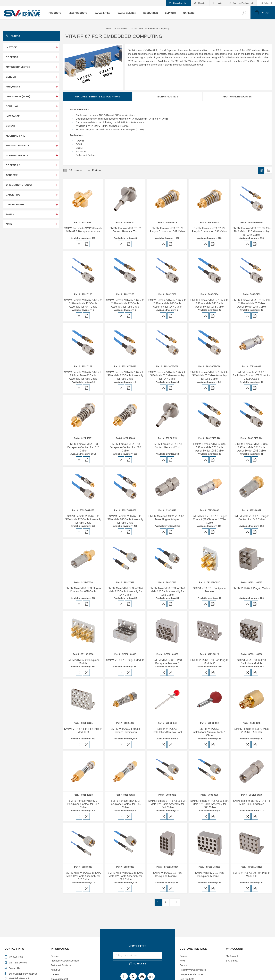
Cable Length (15, 205)
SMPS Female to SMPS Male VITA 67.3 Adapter (251, 730)
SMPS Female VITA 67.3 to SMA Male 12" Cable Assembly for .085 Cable (209, 804)
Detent (10, 126)
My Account (232, 956)
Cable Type (13, 195)
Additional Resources (237, 97)
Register (202, 3)
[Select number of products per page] (68, 170)
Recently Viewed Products (193, 970)
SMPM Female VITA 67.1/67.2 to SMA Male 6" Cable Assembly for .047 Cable (167, 375)
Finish (10, 224)
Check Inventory (180, 3)
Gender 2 (12, 175)
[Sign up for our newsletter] (138, 955)
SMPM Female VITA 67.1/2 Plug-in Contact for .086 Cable (209, 230)
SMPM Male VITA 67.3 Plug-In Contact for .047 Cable (251, 518)
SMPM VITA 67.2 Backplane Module (83, 662)
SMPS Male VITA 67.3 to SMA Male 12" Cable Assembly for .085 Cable (125, 876)
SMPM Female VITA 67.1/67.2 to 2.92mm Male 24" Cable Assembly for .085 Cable (209, 303)
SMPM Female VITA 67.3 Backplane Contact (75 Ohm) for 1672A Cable (251, 375)
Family (10, 214)
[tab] (98, 97)
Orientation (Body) (18, 96)
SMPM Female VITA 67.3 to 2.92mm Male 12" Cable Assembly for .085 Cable (209, 447)
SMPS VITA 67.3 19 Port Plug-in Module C (252, 874)
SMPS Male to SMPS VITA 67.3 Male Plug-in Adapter (251, 802)
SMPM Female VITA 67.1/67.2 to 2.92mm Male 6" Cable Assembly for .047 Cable (252, 303)
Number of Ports (17, 155)
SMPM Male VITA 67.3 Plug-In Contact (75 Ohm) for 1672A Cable (209, 519)
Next (176, 902)
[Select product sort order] (97, 170)
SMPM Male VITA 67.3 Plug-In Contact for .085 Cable (83, 590)
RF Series (12, 57)
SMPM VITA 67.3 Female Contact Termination (125, 730)
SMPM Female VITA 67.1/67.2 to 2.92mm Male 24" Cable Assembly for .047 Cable (167, 303)
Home (109, 29)
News (183, 961)
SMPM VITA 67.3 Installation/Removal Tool (167, 730)
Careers (55, 974)
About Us (56, 970)
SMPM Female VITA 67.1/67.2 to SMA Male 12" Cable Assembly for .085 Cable (125, 375)
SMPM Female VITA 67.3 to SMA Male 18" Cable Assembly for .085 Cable (125, 519)
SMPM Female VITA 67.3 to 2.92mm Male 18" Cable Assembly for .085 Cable (252, 447)
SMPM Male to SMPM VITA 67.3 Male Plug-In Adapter (167, 518)
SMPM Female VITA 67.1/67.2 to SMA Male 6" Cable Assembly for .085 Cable (209, 375)
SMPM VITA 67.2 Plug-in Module (125, 660)
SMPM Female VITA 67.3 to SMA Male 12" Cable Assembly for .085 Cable (83, 519)
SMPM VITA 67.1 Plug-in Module (252, 588)
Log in (219, 3)
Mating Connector (18, 67)
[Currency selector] (266, 3)
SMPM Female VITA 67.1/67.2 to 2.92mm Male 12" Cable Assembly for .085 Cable (125, 303)
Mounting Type (15, 136)
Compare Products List (243, 3)
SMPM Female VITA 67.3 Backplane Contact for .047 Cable (83, 447)
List (268, 170)
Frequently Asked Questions (65, 961)
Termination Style (18, 146)
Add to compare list (79, 244)
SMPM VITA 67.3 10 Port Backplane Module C (167, 662)
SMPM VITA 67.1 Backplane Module (209, 590)
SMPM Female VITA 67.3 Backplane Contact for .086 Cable (125, 447)
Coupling (12, 106)
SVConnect (232, 961)
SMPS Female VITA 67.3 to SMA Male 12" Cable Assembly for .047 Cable (167, 804)
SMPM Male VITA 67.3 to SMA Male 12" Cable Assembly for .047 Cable (125, 591)
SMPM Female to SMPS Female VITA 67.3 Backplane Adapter (83, 230)
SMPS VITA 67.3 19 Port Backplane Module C (209, 874)
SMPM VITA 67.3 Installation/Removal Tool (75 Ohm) (209, 732)
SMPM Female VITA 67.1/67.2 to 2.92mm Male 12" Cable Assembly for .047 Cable (83, 303)
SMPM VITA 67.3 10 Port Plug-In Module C (209, 662)
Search (183, 956)
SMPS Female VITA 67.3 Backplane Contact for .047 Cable (83, 804)
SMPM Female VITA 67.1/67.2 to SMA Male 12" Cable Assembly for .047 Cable (252, 231)
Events (183, 965)
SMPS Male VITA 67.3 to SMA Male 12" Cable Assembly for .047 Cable (83, 876)
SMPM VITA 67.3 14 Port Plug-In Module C (83, 730)
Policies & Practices (61, 965)
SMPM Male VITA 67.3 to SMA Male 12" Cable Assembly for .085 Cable (167, 591)
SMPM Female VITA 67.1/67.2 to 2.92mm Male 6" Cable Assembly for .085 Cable (83, 375)
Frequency (13, 87)
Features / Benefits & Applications (98, 97)
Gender (11, 77)
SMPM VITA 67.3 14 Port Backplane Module (251, 662)
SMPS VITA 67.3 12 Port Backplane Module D (167, 874)
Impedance (13, 116)
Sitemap (55, 956)
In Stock (11, 47)
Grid (261, 170)
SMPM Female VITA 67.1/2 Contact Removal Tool (125, 230)
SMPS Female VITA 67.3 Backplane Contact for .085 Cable (125, 804)
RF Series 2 (13, 165)
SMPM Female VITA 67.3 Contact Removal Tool (167, 446)
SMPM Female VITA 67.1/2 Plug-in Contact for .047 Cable (167, 230)
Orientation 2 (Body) (19, 185)
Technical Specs (167, 97)
